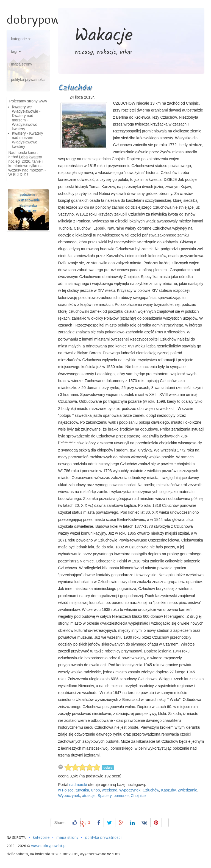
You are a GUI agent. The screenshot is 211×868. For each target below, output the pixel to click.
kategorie (21, 39)
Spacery (104, 796)
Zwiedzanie (188, 790)
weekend (110, 790)
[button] (11, 210)
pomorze (121, 796)
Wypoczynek (69, 796)
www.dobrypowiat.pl (49, 846)
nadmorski (78, 785)
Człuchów (75, 88)
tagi (16, 51)
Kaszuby (169, 790)
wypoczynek (130, 790)
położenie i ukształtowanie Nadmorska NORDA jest (28, 203)
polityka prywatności (28, 80)
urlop (95, 790)
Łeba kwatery (31, 157)
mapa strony (22, 64)
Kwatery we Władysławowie (25, 109)
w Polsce (66, 790)
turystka (82, 790)
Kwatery (19, 133)
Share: (60, 823)
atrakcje (89, 796)
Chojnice (138, 796)
